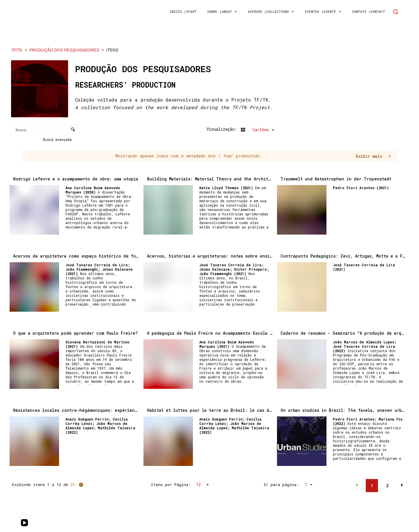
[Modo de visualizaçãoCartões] (257, 130)
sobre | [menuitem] (223, 12)
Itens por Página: (171, 485)
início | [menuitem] (183, 11)
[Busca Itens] (45, 130)
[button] (357, 485)
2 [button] (387, 486)
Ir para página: (281, 485)
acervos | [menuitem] (272, 12)
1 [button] (372, 486)
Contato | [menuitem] (368, 11)
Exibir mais (369, 156)
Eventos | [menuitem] (324, 12)
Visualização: (223, 129)
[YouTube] (24, 523)
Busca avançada (58, 139)
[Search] (396, 12)
